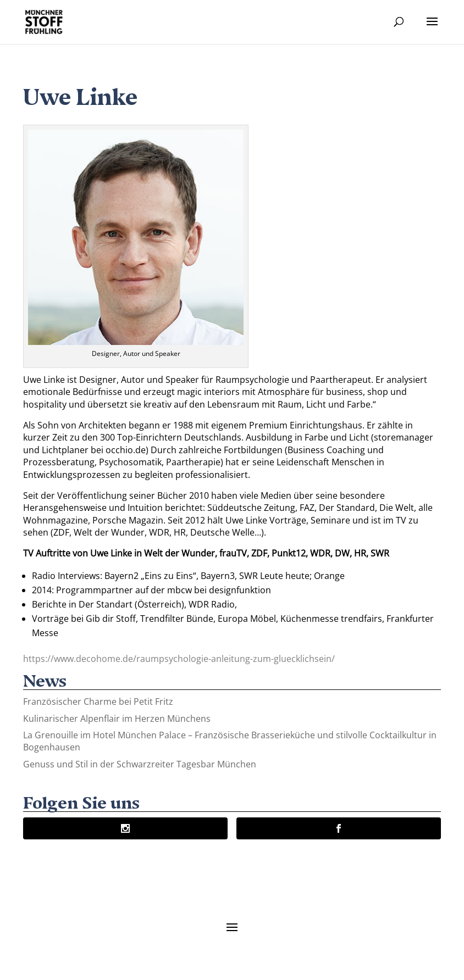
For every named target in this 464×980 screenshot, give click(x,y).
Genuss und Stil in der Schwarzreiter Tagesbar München (140, 764)
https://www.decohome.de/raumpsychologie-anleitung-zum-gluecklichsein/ (179, 659)
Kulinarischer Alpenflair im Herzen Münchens (117, 719)
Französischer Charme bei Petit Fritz (98, 701)
